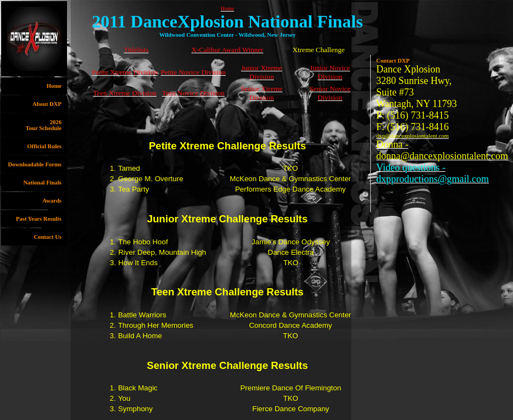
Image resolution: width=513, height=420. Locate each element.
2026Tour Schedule (44, 125)
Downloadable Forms (35, 164)
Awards (52, 201)
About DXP (47, 104)
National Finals (42, 183)
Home (54, 86)
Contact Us (48, 237)
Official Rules (44, 146)
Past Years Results (39, 219)
